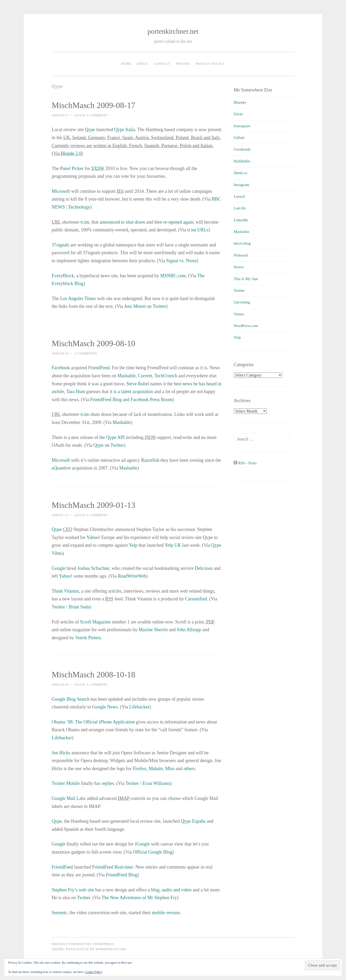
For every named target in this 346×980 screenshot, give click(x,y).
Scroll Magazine (95, 622)
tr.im (85, 222)
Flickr (238, 114)
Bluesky (240, 102)
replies (108, 783)
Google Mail (64, 798)
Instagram (241, 185)
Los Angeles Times (78, 299)
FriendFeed (99, 368)
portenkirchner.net (173, 31)
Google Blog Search (71, 699)
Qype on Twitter (109, 445)
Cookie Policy (93, 972)
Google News (105, 707)
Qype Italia (125, 130)
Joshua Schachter (93, 568)
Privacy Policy (210, 64)
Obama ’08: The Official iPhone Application (93, 722)
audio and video (177, 890)
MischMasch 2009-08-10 (94, 343)
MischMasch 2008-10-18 (94, 674)
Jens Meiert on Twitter (145, 306)
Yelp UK (173, 545)
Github (239, 138)
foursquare (242, 126)
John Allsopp (189, 630)
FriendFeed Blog (106, 400)
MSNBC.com (173, 276)
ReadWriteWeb (132, 576)
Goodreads (242, 149)
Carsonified (196, 599)
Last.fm (240, 208)
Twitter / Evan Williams (148, 783)
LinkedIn (241, 220)
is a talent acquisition (133, 392)
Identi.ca (240, 173)
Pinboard (241, 255)
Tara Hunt (76, 392)
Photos (183, 64)
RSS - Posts (245, 463)
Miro (170, 769)
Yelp (133, 545)
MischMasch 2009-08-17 (94, 105)
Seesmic (60, 913)
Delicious (204, 568)
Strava (239, 267)
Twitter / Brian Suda (71, 607)
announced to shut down (122, 222)
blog (155, 890)
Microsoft (61, 191)
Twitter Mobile (66, 783)
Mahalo (156, 769)
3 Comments (86, 353)
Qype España (193, 821)
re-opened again (178, 222)
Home (126, 64)
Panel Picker (72, 168)
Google (59, 568)
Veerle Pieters (88, 638)
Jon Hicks (61, 753)
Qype (90, 130)
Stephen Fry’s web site (73, 890)
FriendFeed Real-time (112, 867)
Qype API (116, 437)
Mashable (126, 376)
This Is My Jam (246, 279)
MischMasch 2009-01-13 (94, 505)
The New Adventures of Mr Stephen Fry (139, 898)
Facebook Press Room (151, 400)
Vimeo (239, 314)
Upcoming (242, 302)
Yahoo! (93, 537)
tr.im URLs (198, 230)
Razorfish (150, 460)
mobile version (166, 913)
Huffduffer (242, 161)
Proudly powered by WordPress (83, 944)
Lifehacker (139, 707)
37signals (61, 245)
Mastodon (241, 232)
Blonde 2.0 (71, 153)
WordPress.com (246, 326)
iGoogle (142, 844)
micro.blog (242, 243)
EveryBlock (63, 276)
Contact (162, 64)
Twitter (84, 898)
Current (145, 376)
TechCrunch (166, 376)
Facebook (61, 368)
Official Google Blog (153, 852)
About (142, 64)
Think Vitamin (65, 591)
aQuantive (61, 468)
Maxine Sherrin (153, 630)
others (189, 769)
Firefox (139, 769)
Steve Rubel (138, 384)
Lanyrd (239, 196)
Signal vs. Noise (182, 261)
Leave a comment (91, 115)
